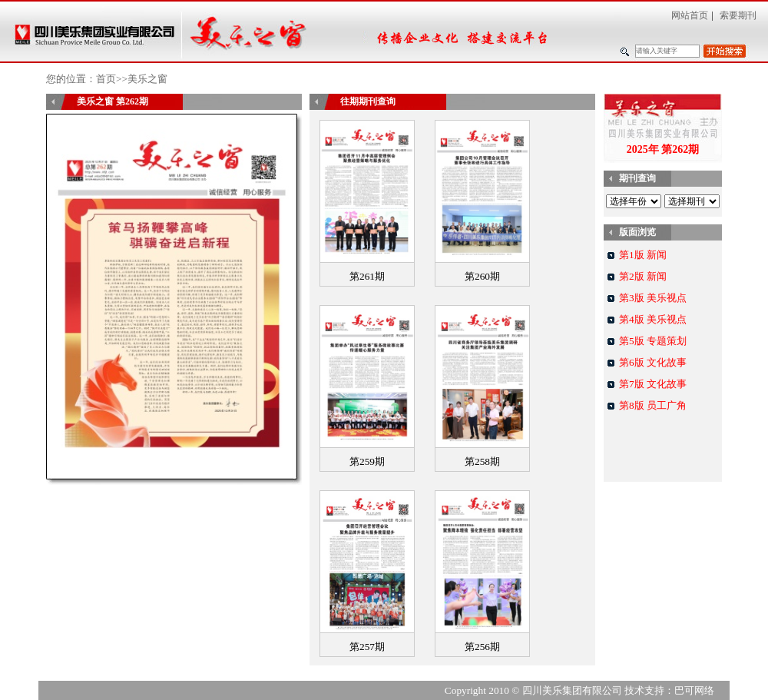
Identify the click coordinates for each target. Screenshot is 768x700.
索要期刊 (738, 15)
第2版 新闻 (643, 276)
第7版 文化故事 (653, 384)
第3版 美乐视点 (653, 298)
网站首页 (690, 15)
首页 (106, 79)
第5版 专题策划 (653, 341)
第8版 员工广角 (653, 405)
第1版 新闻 (643, 255)
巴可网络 (694, 690)
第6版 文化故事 (653, 362)
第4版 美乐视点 (653, 319)
